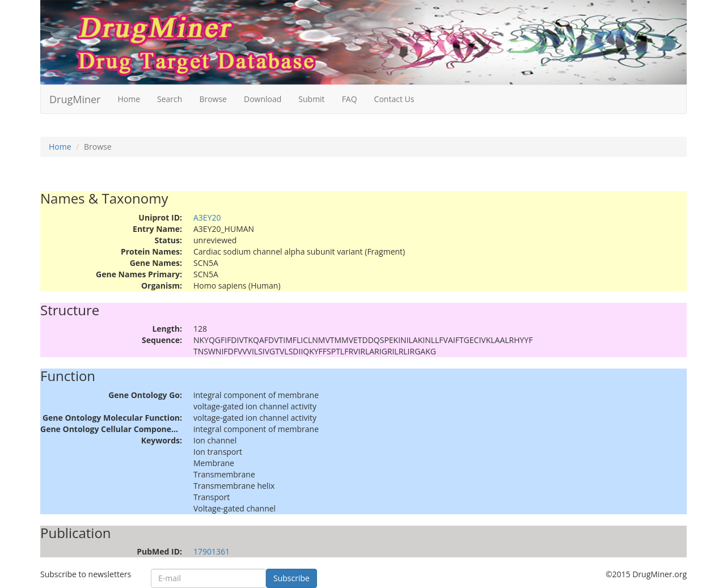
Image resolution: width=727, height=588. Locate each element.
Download (263, 99)
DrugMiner (75, 99)
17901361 (212, 551)
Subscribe (291, 578)
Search (170, 99)
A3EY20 (207, 217)
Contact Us (394, 99)
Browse (213, 99)
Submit (311, 99)
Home (129, 99)
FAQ (350, 99)
